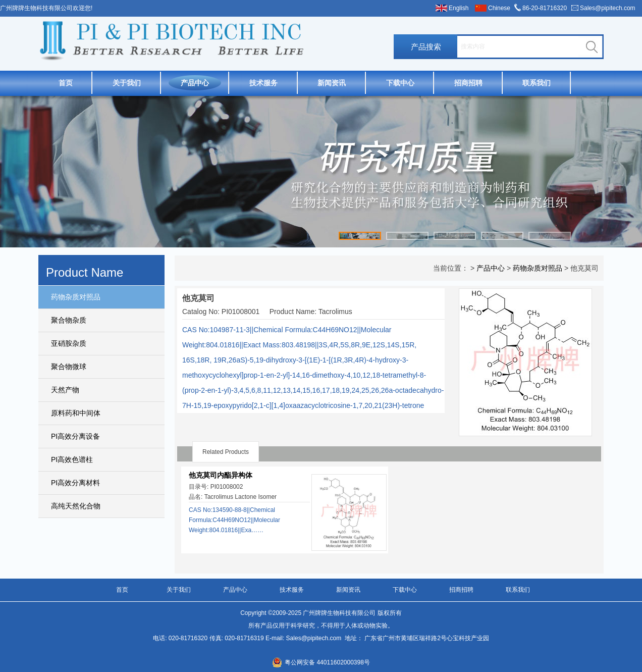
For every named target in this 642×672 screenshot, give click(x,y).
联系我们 (537, 83)
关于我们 (127, 83)
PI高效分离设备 (75, 436)
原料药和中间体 (76, 413)
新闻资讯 (332, 83)
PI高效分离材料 (75, 483)
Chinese (499, 8)
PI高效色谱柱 (72, 459)
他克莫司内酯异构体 (221, 475)
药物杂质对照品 (76, 297)
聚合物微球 (69, 367)
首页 (66, 83)
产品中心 (195, 83)
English (459, 8)
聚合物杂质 (69, 320)
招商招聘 (468, 83)
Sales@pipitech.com (608, 8)
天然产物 (65, 390)
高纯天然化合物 (76, 506)
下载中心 (400, 83)
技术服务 (263, 83)
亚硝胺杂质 (69, 343)
